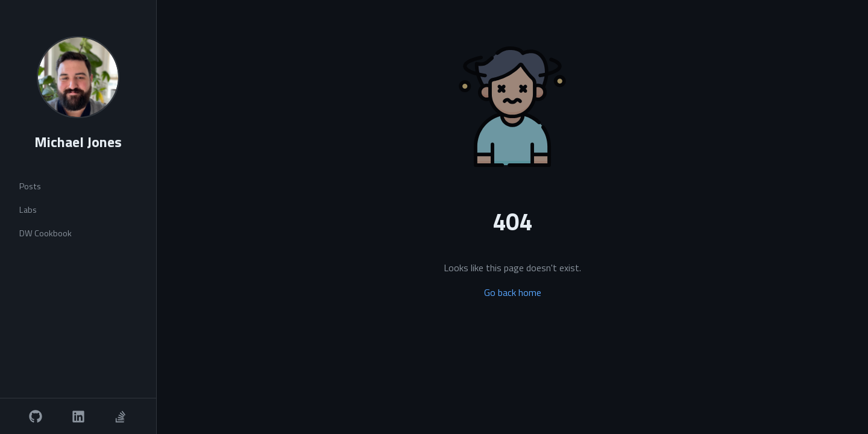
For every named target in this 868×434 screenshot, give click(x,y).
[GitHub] (36, 417)
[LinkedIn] (78, 417)
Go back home (513, 292)
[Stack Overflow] (121, 417)
